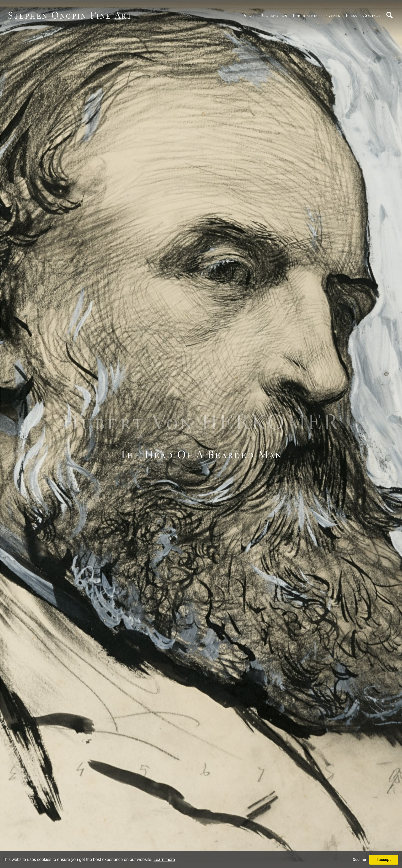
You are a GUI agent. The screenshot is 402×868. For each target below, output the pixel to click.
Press (351, 15)
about (250, 15)
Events (333, 15)
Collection (274, 15)
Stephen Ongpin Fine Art (70, 15)
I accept (384, 860)
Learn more (164, 859)
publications (306, 15)
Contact (371, 15)
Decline (359, 860)
